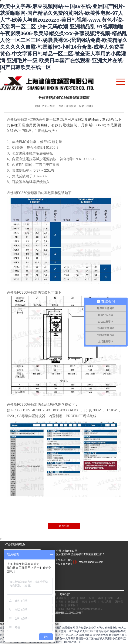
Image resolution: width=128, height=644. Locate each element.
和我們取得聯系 (15, 544)
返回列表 (64, 526)
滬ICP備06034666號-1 (90, 609)
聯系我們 (65, 594)
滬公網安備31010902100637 (66, 613)
